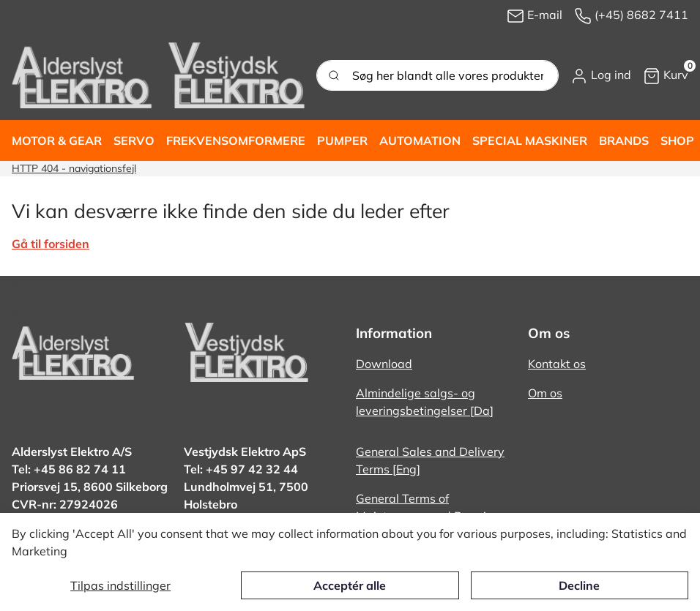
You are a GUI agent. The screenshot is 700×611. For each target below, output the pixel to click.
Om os (545, 393)
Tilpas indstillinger (120, 585)
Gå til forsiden (51, 244)
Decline (579, 585)
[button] (601, 75)
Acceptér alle (350, 585)
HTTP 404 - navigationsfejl (74, 168)
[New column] (158, 75)
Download (384, 364)
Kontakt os (557, 364)
